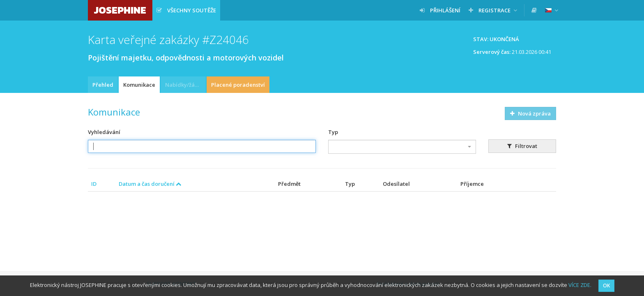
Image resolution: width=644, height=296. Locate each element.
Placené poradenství (238, 85)
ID (94, 184)
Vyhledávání (104, 132)
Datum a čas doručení (150, 184)
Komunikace (139, 85)
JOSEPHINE (120, 10)
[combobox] (402, 147)
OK (606, 286)
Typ (333, 132)
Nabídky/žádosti (185, 85)
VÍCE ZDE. (580, 285)
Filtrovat (522, 146)
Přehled (103, 85)
